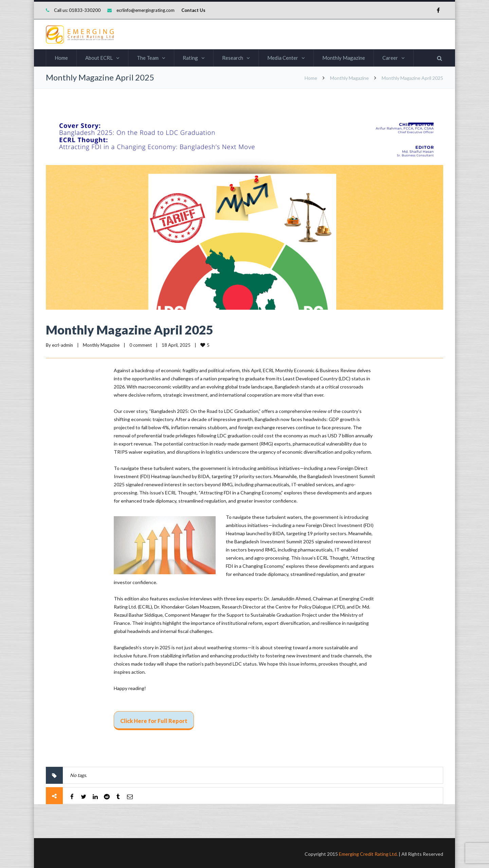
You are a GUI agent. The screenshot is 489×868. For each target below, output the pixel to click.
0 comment (141, 345)
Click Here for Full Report (154, 721)
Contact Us (193, 10)
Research (233, 58)
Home (61, 58)
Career (390, 58)
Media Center (283, 58)
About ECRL (99, 58)
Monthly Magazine (344, 58)
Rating (190, 58)
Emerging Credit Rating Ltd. (368, 852)
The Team (148, 58)
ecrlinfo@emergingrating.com (146, 10)
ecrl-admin (62, 345)
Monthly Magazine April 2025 (130, 330)
